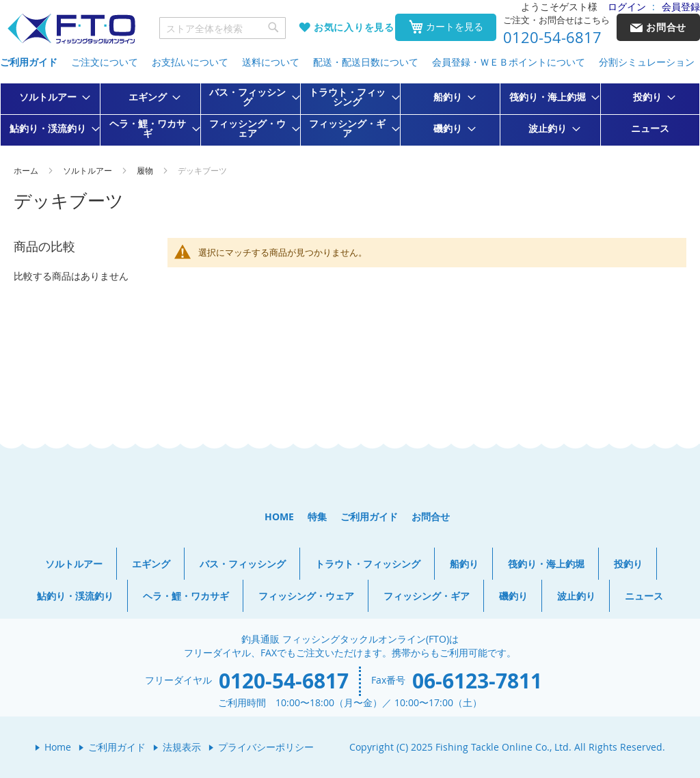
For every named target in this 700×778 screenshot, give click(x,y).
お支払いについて (190, 62)
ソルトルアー (89, 170)
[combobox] (223, 28)
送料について (271, 62)
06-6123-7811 (477, 681)
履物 (146, 170)
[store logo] (71, 29)
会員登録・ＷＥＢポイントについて (509, 62)
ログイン (627, 6)
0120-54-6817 (552, 38)
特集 (317, 517)
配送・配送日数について (366, 62)
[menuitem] (51, 97)
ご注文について (105, 62)
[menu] (350, 115)
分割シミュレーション (647, 62)
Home (58, 747)
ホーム (27, 170)
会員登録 (681, 6)
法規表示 (182, 747)
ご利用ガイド (29, 62)
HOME (279, 517)
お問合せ (431, 517)
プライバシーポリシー (266, 747)
